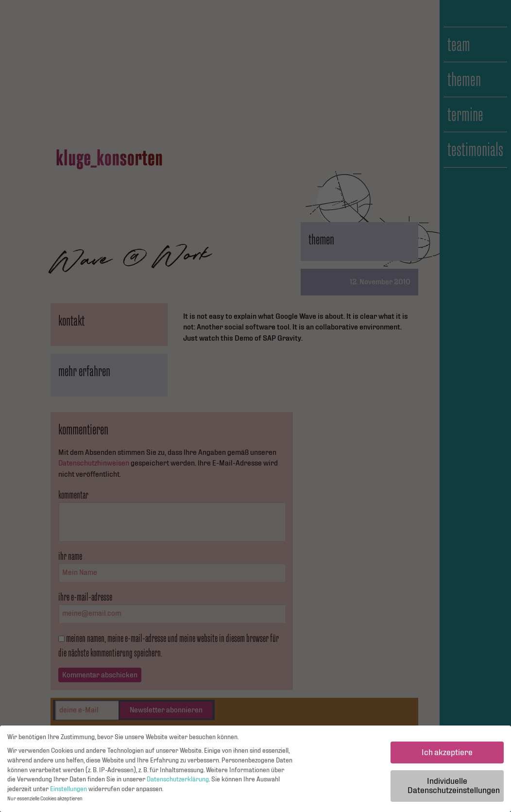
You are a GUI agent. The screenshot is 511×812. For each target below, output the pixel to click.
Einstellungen (68, 791)
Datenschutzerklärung (178, 782)
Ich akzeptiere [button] (447, 754)
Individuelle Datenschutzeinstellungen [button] (454, 788)
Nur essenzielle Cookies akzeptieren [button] (45, 801)
